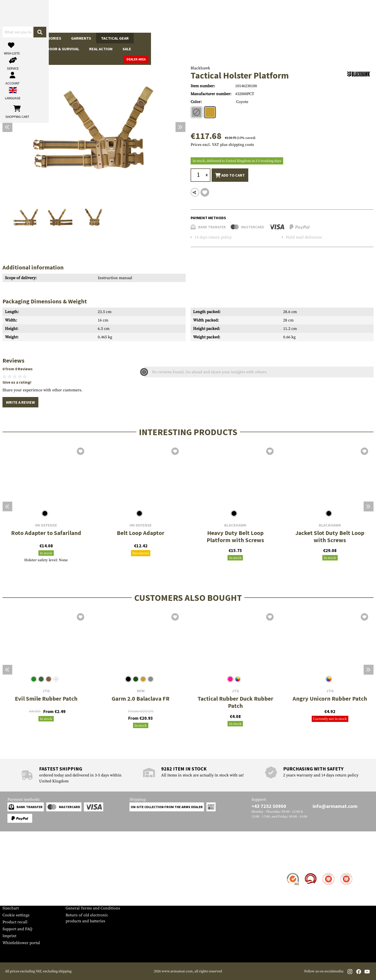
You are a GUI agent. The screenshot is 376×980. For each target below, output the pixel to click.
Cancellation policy (83, 901)
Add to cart (230, 175)
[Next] (180, 127)
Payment (10, 887)
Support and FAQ (17, 929)
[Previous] (7, 127)
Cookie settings (16, 915)
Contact (9, 874)
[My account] (296, 16)
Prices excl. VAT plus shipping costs (222, 145)
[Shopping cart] (343, 16)
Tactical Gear (115, 38)
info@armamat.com (335, 806)
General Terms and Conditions (93, 908)
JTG (46, 691)
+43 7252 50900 (269, 806)
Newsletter (12, 901)
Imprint (9, 936)
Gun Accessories (44, 38)
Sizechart (11, 908)
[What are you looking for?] (168, 16)
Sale (258, 38)
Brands (280, 38)
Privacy (72, 894)
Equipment (150, 38)
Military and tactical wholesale (93, 880)
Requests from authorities (88, 887)
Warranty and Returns (22, 894)
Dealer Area (361, 38)
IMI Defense (46, 525)
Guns (13, 38)
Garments (81, 38)
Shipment (11, 880)
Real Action (232, 38)
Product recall (15, 922)
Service (12, 864)
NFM (141, 691)
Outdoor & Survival (190, 38)
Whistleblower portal (21, 943)
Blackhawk (200, 68)
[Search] (230, 16)
